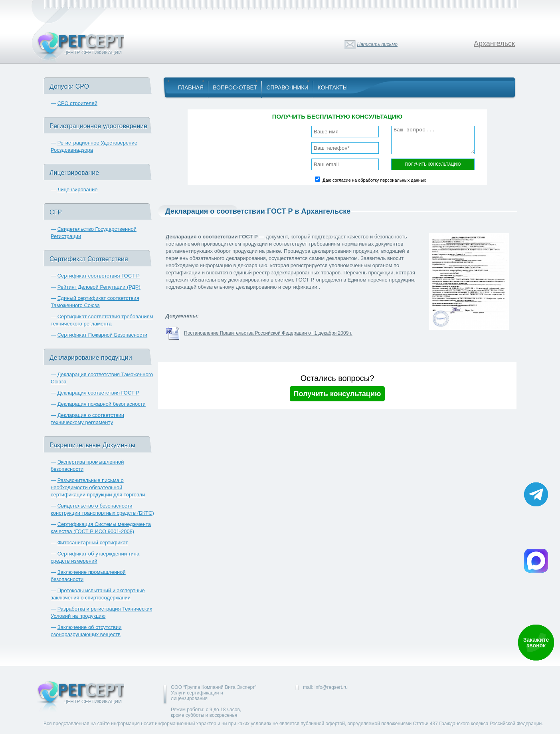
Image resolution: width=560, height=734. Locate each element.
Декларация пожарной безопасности (102, 404)
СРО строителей (77, 103)
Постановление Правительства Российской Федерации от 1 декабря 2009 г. (268, 333)
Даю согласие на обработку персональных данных (374, 180)
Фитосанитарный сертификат (93, 543)
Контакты (333, 87)
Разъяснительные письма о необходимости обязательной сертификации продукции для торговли (98, 487)
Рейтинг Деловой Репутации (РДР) (99, 287)
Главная (191, 87)
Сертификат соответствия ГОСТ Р (99, 276)
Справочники (287, 87)
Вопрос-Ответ (235, 87)
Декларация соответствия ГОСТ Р (99, 393)
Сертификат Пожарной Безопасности (103, 335)
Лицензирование (78, 189)
